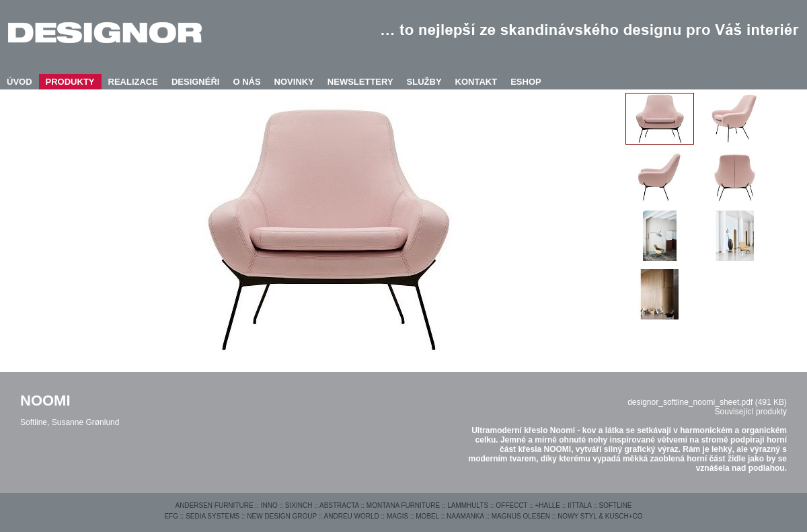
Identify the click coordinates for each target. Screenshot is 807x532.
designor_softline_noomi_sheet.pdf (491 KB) (707, 402)
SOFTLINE (616, 505)
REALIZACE (133, 82)
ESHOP (526, 82)
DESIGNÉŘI (196, 82)
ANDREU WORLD (352, 516)
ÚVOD (20, 82)
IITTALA (579, 505)
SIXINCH (299, 505)
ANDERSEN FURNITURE (214, 505)
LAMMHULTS (468, 505)
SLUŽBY (424, 82)
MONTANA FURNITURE (403, 505)
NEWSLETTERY (360, 82)
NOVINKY (294, 82)
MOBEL (427, 516)
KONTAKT (476, 82)
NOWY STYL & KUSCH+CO (600, 516)
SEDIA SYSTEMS (213, 516)
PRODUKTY (70, 82)
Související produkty (751, 412)
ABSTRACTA (339, 505)
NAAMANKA (465, 516)
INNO (269, 505)
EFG (171, 516)
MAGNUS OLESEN (521, 516)
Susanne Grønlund (86, 422)
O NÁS (246, 82)
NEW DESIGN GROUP (282, 516)
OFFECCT (511, 505)
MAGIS (397, 516)
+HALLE (547, 505)
